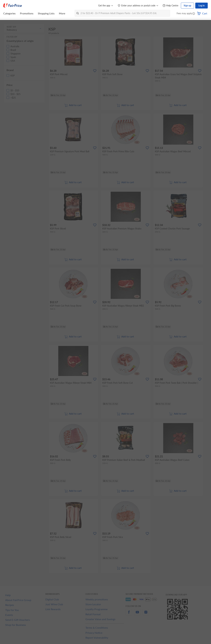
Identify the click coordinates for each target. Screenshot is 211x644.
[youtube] (137, 614)
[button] (194, 14)
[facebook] (129, 614)
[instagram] (146, 614)
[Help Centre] (170, 6)
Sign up (187, 5)
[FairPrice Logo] (13, 6)
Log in (202, 5)
